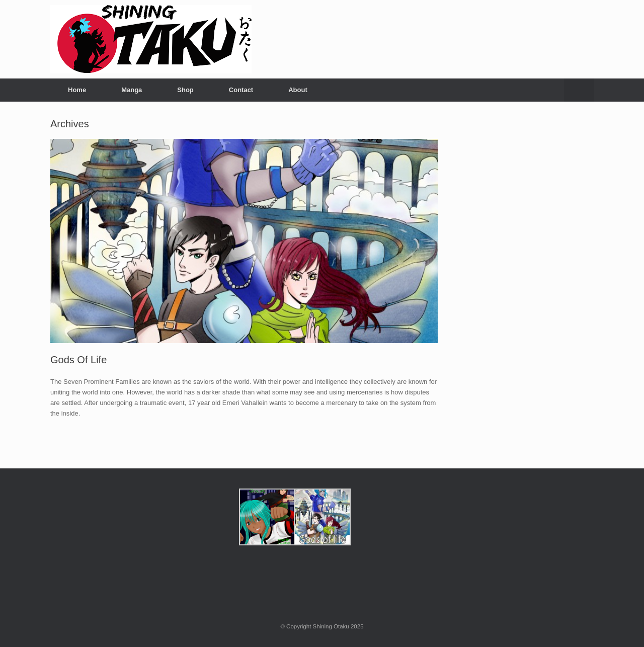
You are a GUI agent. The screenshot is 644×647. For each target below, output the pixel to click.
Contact (241, 90)
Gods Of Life (78, 360)
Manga (132, 90)
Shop (185, 90)
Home (77, 90)
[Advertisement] (529, 270)
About (298, 90)
